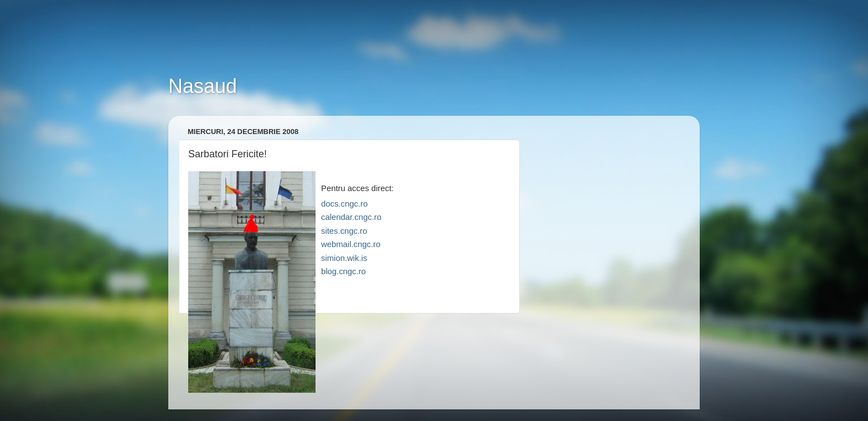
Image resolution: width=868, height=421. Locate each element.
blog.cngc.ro (343, 271)
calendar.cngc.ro (351, 217)
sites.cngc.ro (344, 231)
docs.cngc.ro (344, 204)
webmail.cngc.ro (351, 244)
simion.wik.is (344, 258)
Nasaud (203, 86)
